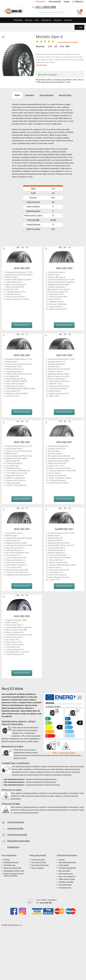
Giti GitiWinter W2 (12, 376)
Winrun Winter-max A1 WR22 (18, 299)
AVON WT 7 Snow (56, 384)
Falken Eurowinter (13, 483)
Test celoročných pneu (40, 865)
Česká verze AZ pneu (67, 879)
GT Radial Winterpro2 (14, 463)
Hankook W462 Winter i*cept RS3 (18, 280)
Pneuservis (59, 20)
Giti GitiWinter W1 (13, 647)
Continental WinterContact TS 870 (19, 272)
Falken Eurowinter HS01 (57, 463)
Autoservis (71, 20)
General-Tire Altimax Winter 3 (60, 478)
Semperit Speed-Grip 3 (56, 553)
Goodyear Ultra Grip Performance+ (19, 451)
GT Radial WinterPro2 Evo (15, 292)
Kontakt (66, 1)
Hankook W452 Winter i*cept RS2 (61, 545)
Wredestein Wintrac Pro (14, 369)
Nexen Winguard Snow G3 (59, 381)
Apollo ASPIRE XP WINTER (17, 381)
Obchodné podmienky (67, 862)
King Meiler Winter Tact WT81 (18, 652)
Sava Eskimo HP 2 (14, 391)
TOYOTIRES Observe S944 (17, 473)
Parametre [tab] (28, 95)
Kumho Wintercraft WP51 (59, 483)
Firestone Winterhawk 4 (57, 287)
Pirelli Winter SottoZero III (16, 565)
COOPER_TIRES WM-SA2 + (17, 485)
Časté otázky (64, 865)
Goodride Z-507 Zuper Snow (17, 572)
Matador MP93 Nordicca (16, 480)
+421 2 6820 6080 (46, 7)
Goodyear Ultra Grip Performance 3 (19, 275)
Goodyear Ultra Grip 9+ (57, 277)
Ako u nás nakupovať (67, 877)
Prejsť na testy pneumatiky (68, 42)
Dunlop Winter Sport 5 (14, 282)
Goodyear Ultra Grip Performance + (19, 364)
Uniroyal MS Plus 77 (57, 560)
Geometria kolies (65, 885)
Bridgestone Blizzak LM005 (59, 285)
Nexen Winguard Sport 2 (15, 548)
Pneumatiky (16, 20)
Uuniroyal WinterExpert (58, 304)
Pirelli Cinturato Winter (15, 645)
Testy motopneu (37, 868)
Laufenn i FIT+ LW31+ (56, 466)
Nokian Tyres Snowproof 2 (16, 285)
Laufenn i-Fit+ (54, 580)
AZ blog (7, 860)
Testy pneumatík (54, 1)
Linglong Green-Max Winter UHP (19, 575)
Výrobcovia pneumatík (12, 868)
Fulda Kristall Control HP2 (58, 292)
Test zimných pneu (38, 862)
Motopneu (27, 20)
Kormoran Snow (13, 396)
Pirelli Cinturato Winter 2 (16, 297)
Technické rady (9, 865)
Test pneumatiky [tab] (47, 95)
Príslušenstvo (47, 20)
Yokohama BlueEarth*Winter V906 (19, 456)
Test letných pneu (38, 860)
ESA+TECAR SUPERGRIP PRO (18, 471)
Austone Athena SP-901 (58, 309)
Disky (36, 20)
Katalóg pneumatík (11, 862)
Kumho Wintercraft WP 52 (16, 379)
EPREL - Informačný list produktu (64, 753)
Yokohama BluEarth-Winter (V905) (62, 565)
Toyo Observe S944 (14, 567)
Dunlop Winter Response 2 (59, 386)
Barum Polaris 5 (55, 299)
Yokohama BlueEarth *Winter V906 (62, 471)
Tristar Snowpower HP (15, 654)
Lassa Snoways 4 (56, 307)
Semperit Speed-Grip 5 (14, 371)
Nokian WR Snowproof (15, 384)
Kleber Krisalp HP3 (56, 294)
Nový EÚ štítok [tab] (68, 95)
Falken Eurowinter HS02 (15, 287)
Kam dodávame (65, 888)
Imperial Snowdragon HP (59, 394)
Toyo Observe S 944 (14, 642)
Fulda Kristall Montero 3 (58, 389)
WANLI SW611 (54, 396)
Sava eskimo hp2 (12, 466)
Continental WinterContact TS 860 (61, 458)
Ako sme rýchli (64, 871)
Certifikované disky (66, 882)
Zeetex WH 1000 (12, 289)
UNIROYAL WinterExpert (16, 478)
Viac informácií (42, 65)
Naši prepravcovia (66, 874)
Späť (80, 27)
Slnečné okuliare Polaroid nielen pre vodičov (13, 875)
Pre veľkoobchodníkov (67, 868)
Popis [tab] (15, 95)
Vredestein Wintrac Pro (14, 550)
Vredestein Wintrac (14, 294)
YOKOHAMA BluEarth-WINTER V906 (20, 389)
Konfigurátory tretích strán (14, 871)
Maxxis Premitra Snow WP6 (59, 376)
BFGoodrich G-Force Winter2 (59, 289)
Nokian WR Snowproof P (16, 563)
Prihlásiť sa (77, 2)
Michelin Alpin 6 (12, 277)
